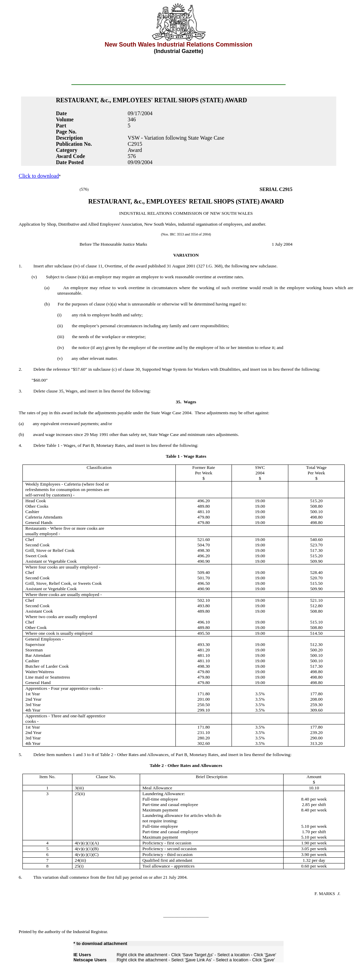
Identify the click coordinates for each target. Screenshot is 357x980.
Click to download (39, 176)
